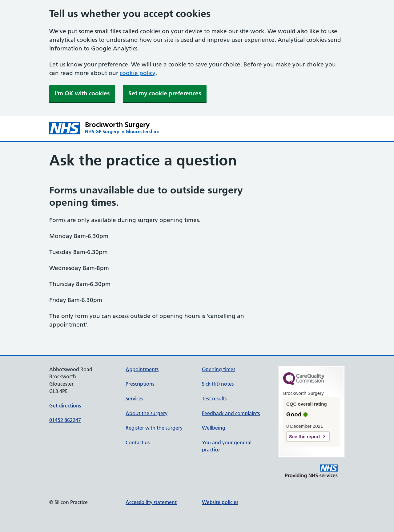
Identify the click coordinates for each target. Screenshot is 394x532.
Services (134, 399)
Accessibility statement (151, 502)
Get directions (65, 406)
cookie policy (138, 73)
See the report (305, 437)
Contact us (138, 443)
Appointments (142, 369)
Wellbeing (214, 428)
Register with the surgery (154, 428)
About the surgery (147, 413)
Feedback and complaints (231, 413)
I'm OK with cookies (82, 93)
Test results (214, 399)
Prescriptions (140, 384)
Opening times (219, 369)
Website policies (220, 502)
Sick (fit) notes (218, 384)
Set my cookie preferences (165, 93)
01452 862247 (65, 420)
